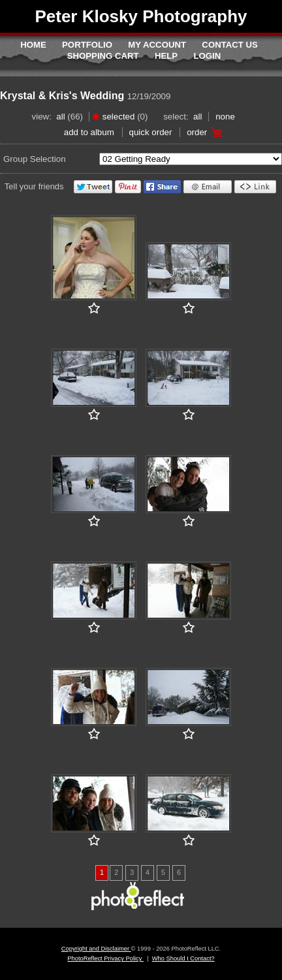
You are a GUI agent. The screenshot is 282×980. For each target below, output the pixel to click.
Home (33, 45)
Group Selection (35, 159)
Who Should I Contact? (183, 958)
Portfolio (87, 45)
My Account (157, 45)
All (60, 117)
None (225, 117)
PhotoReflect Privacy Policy (105, 958)
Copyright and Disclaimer (96, 949)
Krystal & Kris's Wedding (62, 96)
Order (197, 132)
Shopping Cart (103, 56)
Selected (119, 117)
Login (208, 56)
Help (166, 56)
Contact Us (229, 45)
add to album (89, 132)
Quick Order (151, 132)
